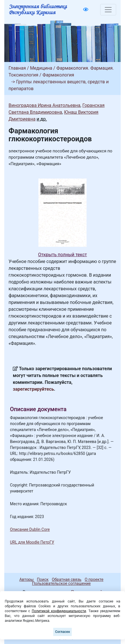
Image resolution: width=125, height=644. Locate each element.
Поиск (43, 579)
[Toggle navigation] (108, 10)
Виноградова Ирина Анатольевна (44, 105)
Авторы (26, 579)
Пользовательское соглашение (61, 583)
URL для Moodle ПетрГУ (32, 542)
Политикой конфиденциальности (59, 611)
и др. (42, 119)
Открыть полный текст (63, 255)
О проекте (94, 579)
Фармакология (58, 75)
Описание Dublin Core (30, 529)
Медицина (41, 68)
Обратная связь (67, 579)
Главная (17, 68)
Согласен (62, 632)
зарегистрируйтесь (33, 389)
